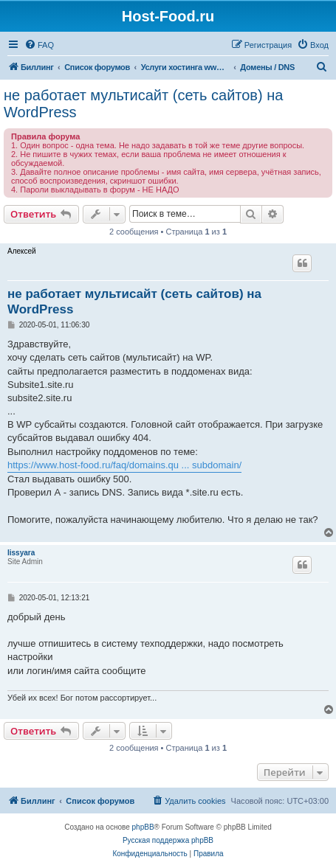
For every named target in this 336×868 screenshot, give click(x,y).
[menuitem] (39, 45)
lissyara (21, 553)
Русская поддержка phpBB (168, 840)
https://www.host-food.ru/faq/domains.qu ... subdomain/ (124, 465)
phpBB (143, 827)
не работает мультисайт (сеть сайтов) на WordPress (143, 104)
